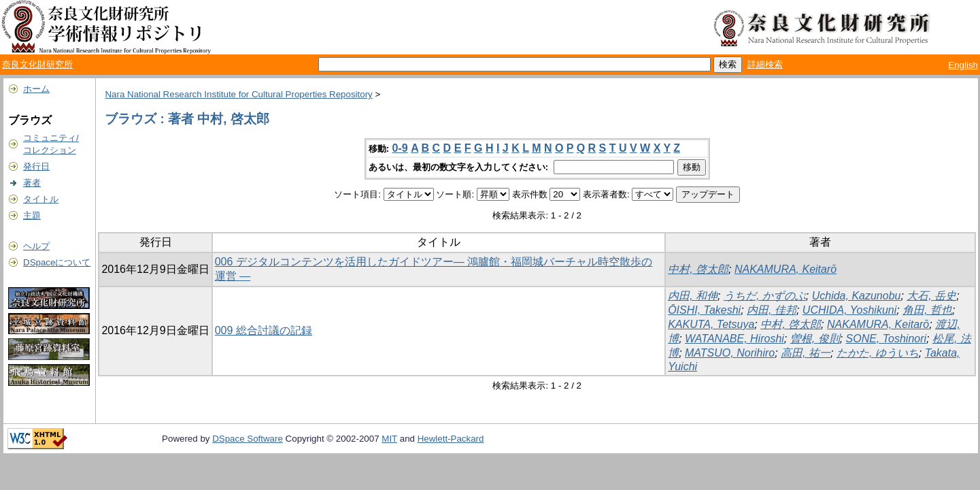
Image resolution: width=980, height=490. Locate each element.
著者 (32, 183)
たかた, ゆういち (878, 353)
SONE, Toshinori (886, 339)
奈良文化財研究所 (37, 64)
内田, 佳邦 (772, 310)
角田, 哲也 (927, 310)
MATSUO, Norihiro (730, 353)
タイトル (41, 199)
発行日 (36, 166)
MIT (389, 439)
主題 (32, 215)
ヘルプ (36, 246)
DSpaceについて (57, 262)
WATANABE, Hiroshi (734, 339)
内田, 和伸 (693, 296)
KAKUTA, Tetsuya (711, 324)
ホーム (36, 89)
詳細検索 (765, 64)
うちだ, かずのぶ (765, 296)
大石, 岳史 (931, 296)
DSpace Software (248, 439)
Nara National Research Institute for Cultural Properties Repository (238, 94)
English (963, 65)
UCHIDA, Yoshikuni (849, 310)
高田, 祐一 (806, 353)
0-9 (400, 148)
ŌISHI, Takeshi (704, 310)
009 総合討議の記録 (264, 330)
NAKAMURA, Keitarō (785, 269)
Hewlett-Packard (451, 439)
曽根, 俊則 (815, 339)
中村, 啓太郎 (698, 269)
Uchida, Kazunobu (857, 296)
